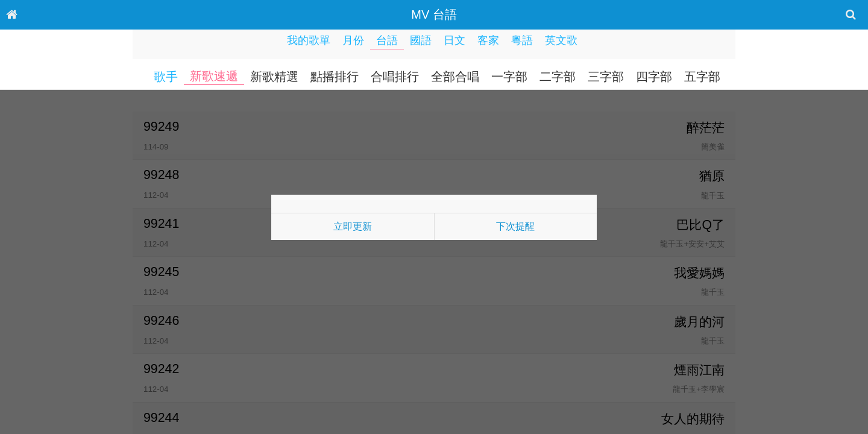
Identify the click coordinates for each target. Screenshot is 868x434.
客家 (488, 40)
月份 (353, 40)
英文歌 (561, 40)
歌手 (166, 77)
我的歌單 (309, 40)
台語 (387, 40)
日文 (454, 40)
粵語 (522, 40)
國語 (421, 40)
